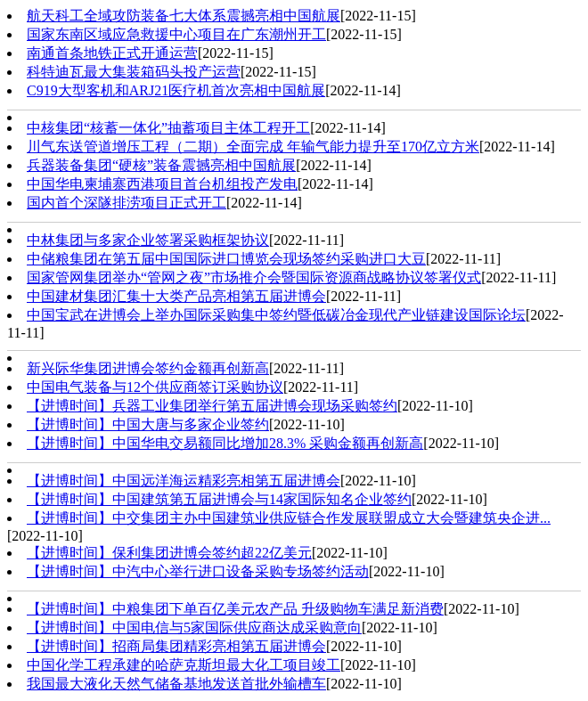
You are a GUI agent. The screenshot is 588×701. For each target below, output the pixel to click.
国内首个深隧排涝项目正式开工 (127, 203)
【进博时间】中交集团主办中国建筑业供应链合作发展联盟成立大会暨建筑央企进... (289, 518)
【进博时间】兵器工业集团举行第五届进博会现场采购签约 (212, 406)
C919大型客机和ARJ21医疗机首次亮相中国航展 (176, 90)
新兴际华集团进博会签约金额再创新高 (148, 368)
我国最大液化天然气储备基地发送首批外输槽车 (176, 684)
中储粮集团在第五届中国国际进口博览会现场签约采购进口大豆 (226, 259)
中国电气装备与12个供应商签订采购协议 (155, 387)
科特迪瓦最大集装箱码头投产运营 (134, 72)
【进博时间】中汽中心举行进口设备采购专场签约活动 (198, 571)
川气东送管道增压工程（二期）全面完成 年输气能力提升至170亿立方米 (253, 147)
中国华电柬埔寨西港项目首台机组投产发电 (162, 184)
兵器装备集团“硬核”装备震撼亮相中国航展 (161, 165)
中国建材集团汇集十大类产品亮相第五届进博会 (176, 296)
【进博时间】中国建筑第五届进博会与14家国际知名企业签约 (219, 499)
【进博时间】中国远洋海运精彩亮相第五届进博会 (184, 481)
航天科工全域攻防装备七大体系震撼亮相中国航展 (184, 16)
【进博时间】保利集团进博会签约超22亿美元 (169, 553)
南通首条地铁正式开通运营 (112, 53)
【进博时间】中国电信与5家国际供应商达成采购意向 (194, 628)
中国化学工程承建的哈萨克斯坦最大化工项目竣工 (184, 665)
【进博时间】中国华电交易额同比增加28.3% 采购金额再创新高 (225, 443)
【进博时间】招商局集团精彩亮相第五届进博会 (176, 646)
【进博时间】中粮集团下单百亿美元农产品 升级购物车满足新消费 (235, 609)
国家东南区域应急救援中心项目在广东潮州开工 (176, 34)
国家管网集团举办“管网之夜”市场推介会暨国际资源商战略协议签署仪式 (254, 277)
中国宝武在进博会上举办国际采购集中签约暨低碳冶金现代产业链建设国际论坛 (276, 315)
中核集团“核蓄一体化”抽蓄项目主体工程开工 (168, 128)
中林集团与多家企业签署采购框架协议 (148, 240)
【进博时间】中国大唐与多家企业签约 (148, 424)
